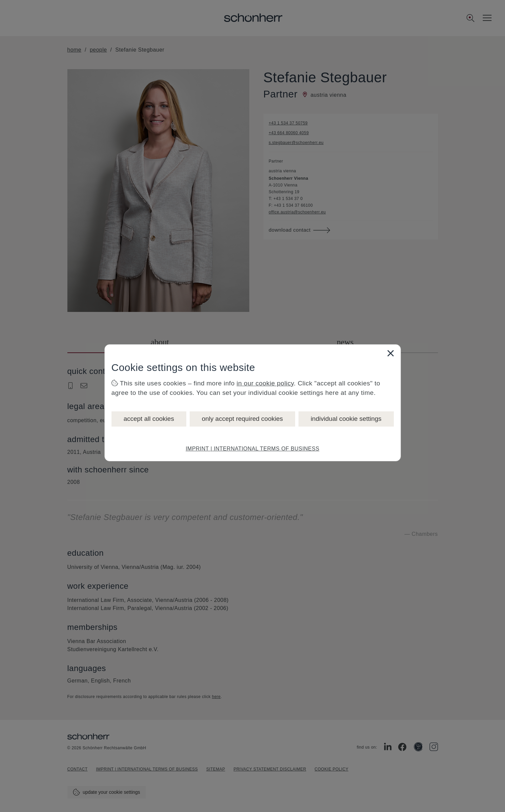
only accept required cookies (242, 419)
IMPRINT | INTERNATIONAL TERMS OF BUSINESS (252, 449)
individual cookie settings (346, 419)
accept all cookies (149, 419)
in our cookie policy (265, 383)
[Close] (390, 353)
